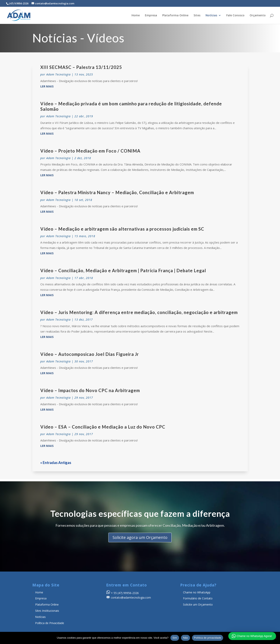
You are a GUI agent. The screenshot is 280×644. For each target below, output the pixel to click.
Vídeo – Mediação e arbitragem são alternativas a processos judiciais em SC (122, 229)
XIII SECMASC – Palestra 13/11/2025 (81, 67)
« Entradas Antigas (56, 463)
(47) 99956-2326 (128, 593)
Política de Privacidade (50, 623)
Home (136, 16)
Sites (197, 16)
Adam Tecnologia (58, 74)
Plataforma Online (175, 16)
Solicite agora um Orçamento (140, 544)
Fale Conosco (235, 16)
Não (186, 638)
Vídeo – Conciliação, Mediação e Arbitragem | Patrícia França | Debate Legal (123, 271)
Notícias (211, 16)
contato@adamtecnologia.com (131, 598)
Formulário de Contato (198, 598)
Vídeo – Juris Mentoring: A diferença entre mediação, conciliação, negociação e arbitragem (139, 312)
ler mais (47, 86)
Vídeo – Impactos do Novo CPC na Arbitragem (90, 390)
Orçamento (258, 16)
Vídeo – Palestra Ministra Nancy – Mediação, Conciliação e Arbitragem (117, 192)
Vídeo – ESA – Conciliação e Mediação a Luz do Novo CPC (103, 427)
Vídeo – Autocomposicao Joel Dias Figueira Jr (90, 354)
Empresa (151, 16)
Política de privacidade (208, 638)
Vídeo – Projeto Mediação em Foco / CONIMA (90, 151)
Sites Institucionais (47, 611)
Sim (175, 638)
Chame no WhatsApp (197, 592)
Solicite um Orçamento (198, 604)
